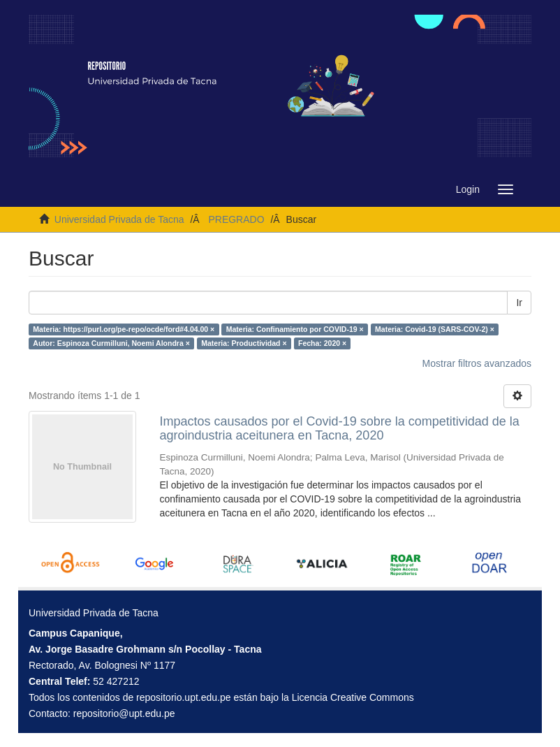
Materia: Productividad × (244, 343)
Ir (519, 303)
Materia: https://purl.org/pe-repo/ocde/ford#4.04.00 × (124, 329)
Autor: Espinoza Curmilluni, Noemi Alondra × (111, 343)
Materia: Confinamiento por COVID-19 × (295, 329)
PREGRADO (236, 219)
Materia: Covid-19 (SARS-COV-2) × (435, 329)
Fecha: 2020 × (322, 343)
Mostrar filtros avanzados (477, 363)
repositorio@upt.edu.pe (124, 713)
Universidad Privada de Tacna (119, 219)
